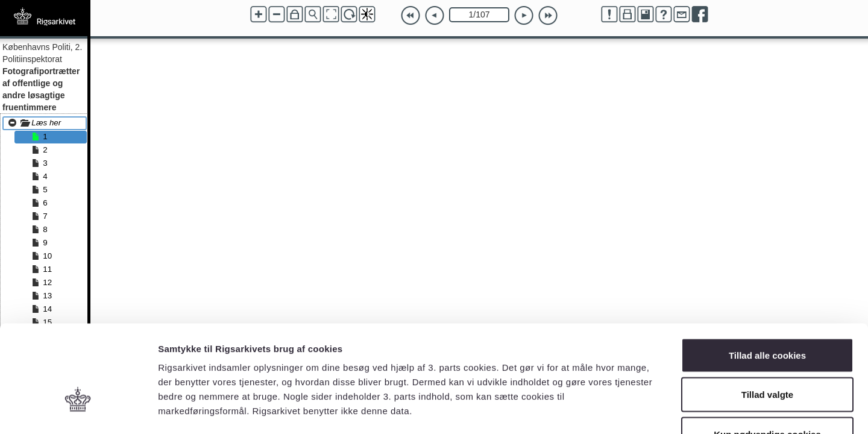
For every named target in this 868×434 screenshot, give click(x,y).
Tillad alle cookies (767, 276)
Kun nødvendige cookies (767, 355)
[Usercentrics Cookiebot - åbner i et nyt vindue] (78, 410)
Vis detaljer (627, 410)
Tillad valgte (767, 316)
